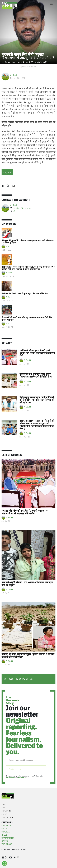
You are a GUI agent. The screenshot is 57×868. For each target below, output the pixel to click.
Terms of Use (22, 778)
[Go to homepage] (10, 5)
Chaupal (6, 832)
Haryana (7, 172)
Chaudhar (6, 826)
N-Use (4, 835)
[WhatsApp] (13, 186)
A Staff (14, 75)
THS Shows (7, 844)
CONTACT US (6, 811)
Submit (4, 808)
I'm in (15, 769)
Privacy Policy (11, 778)
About (4, 805)
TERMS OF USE (7, 817)
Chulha (5, 829)
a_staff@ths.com (22, 208)
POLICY (4, 814)
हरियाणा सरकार (8, 838)
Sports (5, 841)
